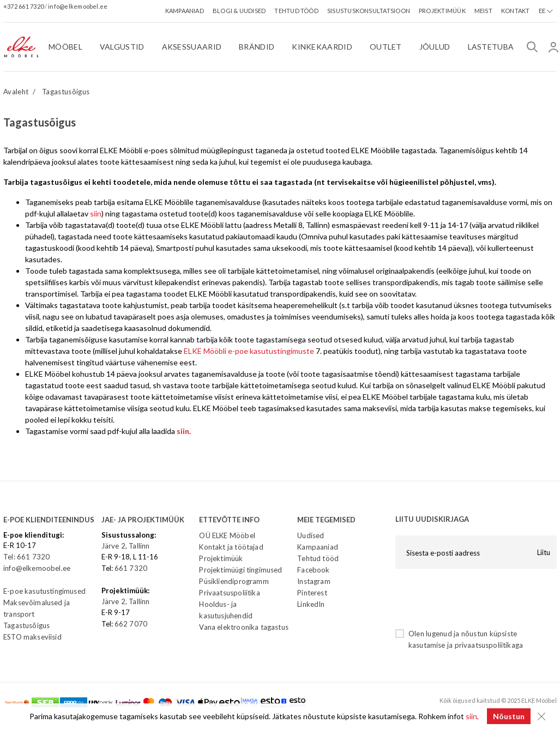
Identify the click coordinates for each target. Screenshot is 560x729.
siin (96, 213)
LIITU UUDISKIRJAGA (432, 519)
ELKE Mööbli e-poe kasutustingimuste (249, 351)
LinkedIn (311, 604)
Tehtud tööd (318, 558)
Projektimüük (221, 558)
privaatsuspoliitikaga (489, 645)
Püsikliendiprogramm (234, 581)
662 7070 (131, 624)
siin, (472, 716)
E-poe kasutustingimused (44, 591)
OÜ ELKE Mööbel (227, 535)
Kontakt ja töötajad (231, 547)
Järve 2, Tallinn (126, 546)
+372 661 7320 (24, 6)
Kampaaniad (318, 547)
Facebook (313, 570)
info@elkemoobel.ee (78, 6)
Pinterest (312, 593)
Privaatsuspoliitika (229, 593)
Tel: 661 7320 (26, 557)
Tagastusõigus (66, 92)
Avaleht (16, 92)
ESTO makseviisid (32, 637)
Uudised (311, 535)
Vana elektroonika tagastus (243, 627)
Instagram (314, 581)
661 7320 (131, 568)
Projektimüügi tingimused (240, 570)
